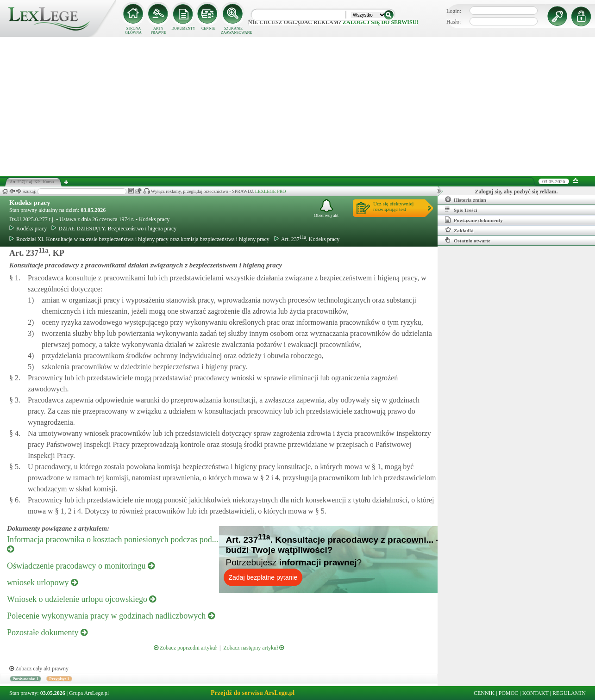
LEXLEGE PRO (271, 191)
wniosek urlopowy (42, 582)
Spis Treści (461, 210)
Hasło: (454, 22)
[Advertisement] (298, 106)
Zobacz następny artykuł (254, 648)
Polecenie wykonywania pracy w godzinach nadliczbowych (111, 616)
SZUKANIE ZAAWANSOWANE (233, 31)
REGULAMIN (569, 693)
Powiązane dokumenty (474, 220)
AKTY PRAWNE (158, 31)
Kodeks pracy (30, 203)
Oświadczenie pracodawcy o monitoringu (81, 566)
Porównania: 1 (25, 679)
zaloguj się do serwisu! (380, 22)
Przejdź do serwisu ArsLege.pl (253, 693)
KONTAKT (535, 693)
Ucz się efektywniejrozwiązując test (393, 206)
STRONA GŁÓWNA (133, 31)
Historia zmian (466, 199)
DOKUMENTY (183, 28)
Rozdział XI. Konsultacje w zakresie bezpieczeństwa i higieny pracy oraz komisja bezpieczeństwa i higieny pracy (139, 239)
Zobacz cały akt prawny (39, 669)
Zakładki (459, 230)
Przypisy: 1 (59, 679)
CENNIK (208, 28)
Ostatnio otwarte (468, 240)
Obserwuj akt (326, 208)
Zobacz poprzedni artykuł (185, 648)
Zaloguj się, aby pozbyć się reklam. (517, 192)
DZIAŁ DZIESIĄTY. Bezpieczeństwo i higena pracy (114, 229)
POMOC (509, 693)
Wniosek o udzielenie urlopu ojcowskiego (81, 599)
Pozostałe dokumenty (47, 632)
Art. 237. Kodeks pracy (307, 239)
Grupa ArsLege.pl (89, 693)
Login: (454, 11)
